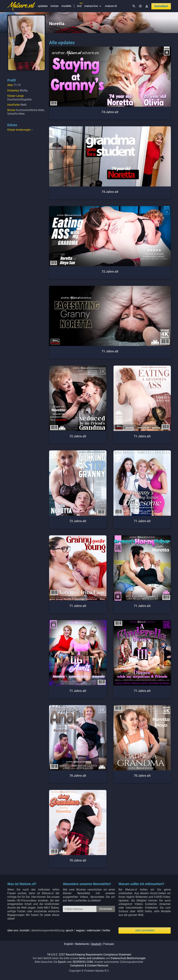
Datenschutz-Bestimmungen (128, 958)
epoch (70, 930)
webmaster (94, 930)
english (69, 944)
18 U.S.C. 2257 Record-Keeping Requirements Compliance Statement (89, 955)
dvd (79, 6)
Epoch (62, 962)
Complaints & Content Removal (89, 965)
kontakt (25, 930)
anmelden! (161, 6)
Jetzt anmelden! (145, 930)
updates (43, 6)
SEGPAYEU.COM (83, 962)
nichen (55, 6)
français (109, 944)
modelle (66, 6)
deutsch (96, 944)
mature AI (111, 6)
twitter (106, 930)
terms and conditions (92, 958)
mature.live (93, 6)
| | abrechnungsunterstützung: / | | (59, 930)
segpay (80, 930)
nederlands (82, 944)
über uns (13, 930)
